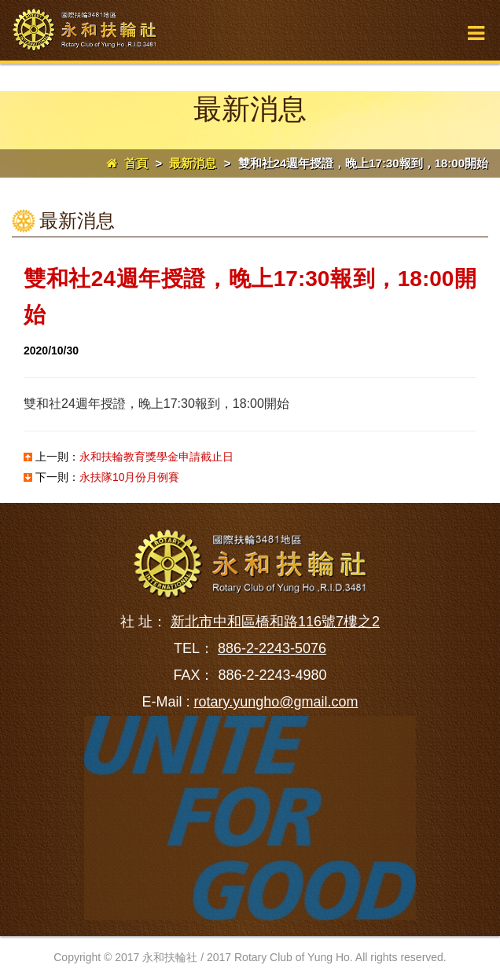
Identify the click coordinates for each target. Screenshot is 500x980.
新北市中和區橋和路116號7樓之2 (275, 622)
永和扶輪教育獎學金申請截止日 (156, 457)
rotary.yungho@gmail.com (276, 702)
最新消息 (193, 163)
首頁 (127, 163)
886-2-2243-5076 (272, 648)
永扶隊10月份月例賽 (130, 477)
